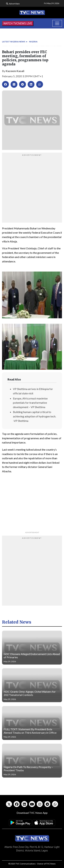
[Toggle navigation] (57, 23)
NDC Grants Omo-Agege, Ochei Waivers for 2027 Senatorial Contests (30, 693)
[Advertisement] (32, 188)
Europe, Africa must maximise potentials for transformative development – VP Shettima (30, 403)
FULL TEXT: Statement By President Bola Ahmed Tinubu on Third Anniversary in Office (30, 731)
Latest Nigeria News (14, 42)
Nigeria (33, 42)
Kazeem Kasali (15, 71)
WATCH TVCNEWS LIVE (18, 23)
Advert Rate (14, 4)
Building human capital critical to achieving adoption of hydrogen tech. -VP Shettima (34, 416)
